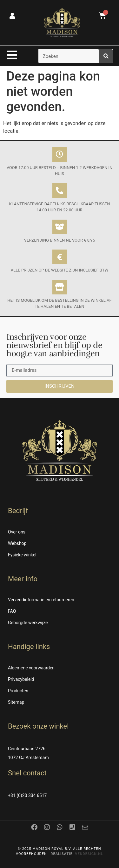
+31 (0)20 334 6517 (27, 795)
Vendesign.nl (89, 854)
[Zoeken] (106, 56)
